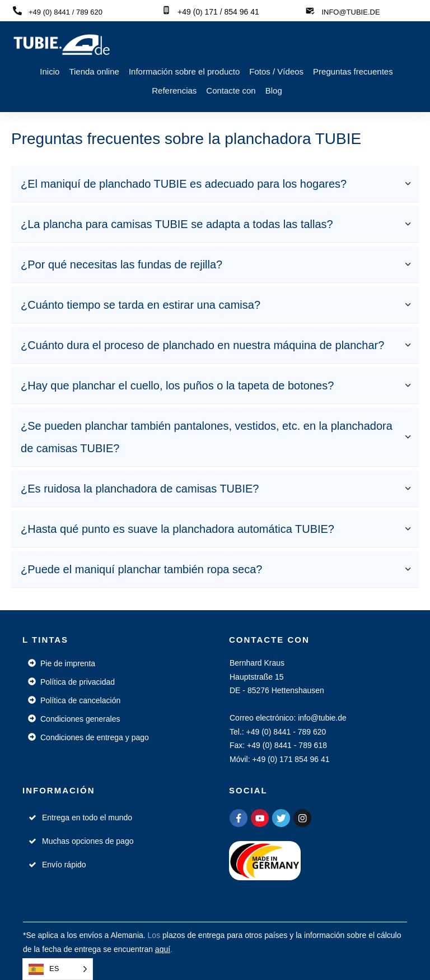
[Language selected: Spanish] (58, 969)
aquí (163, 949)
